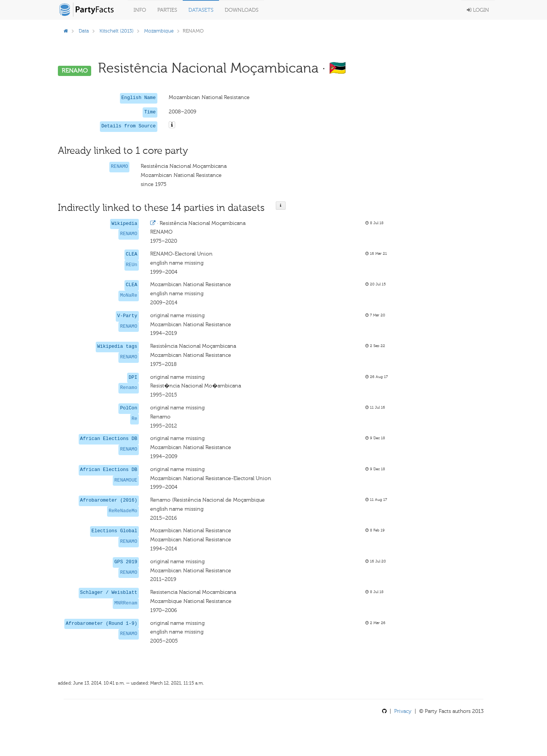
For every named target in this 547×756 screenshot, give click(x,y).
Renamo (128, 388)
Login (478, 10)
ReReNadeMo (123, 511)
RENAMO (119, 167)
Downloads (242, 10)
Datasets (201, 10)
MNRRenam (126, 603)
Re (134, 419)
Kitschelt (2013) (117, 31)
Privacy (403, 711)
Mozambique (159, 31)
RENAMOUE (126, 480)
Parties (167, 10)
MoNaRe (128, 296)
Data (84, 31)
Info (140, 10)
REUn (132, 265)
